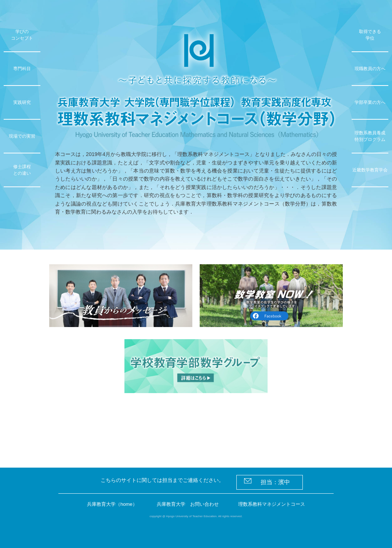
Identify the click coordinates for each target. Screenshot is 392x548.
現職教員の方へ (370, 69)
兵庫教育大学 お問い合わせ (188, 504)
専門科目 (22, 69)
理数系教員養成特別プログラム (370, 136)
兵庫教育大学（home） (109, 504)
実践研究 (22, 102)
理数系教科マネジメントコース (275, 504)
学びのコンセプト (22, 35)
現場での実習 (22, 136)
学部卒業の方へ (370, 102)
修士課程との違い (22, 170)
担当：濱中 (270, 481)
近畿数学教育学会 (370, 170)
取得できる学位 (370, 35)
